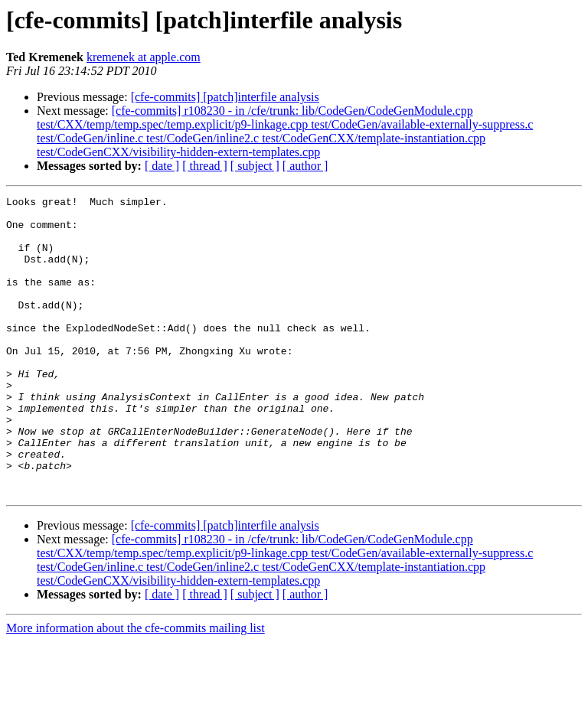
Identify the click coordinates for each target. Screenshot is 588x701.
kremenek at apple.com (144, 57)
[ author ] (305, 166)
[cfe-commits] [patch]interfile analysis (225, 97)
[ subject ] (255, 166)
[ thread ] (205, 166)
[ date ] (162, 166)
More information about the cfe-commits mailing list (136, 688)
